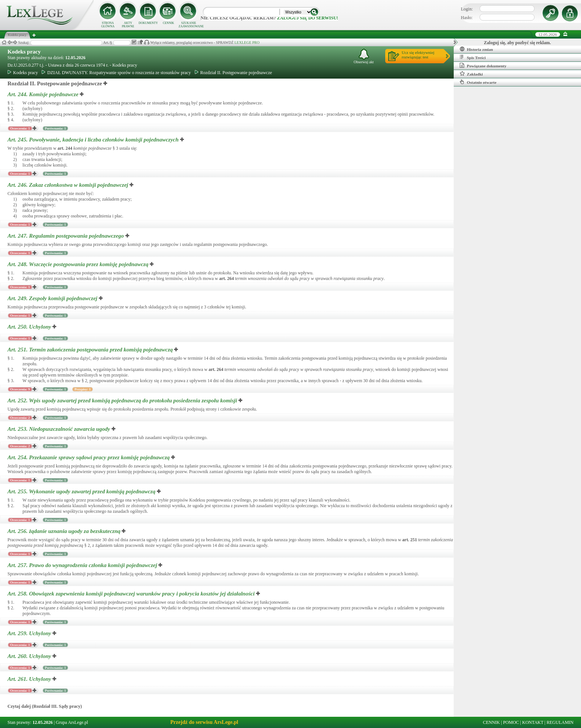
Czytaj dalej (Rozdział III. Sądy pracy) (45, 706)
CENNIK (168, 23)
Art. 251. (91, 350)
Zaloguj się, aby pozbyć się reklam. (518, 43)
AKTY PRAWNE (128, 25)
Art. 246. (69, 185)
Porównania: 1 (55, 128)
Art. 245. (94, 140)
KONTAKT (533, 722)
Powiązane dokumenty (483, 66)
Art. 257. (83, 565)
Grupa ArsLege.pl (72, 722)
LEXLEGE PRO (247, 42)
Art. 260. (30, 656)
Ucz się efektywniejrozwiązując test (418, 55)
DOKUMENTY (148, 23)
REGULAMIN (560, 722)
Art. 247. (66, 236)
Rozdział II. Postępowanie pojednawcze (233, 73)
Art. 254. (89, 457)
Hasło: (467, 18)
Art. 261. (30, 679)
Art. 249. (53, 298)
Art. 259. (30, 633)
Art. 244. (44, 94)
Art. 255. (82, 491)
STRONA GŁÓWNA (108, 25)
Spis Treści (473, 57)
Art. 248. (79, 264)
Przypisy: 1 (83, 389)
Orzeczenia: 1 (20, 128)
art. (65, 148)
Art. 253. (60, 429)
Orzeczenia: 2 (20, 418)
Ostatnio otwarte (478, 82)
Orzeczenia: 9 (20, 389)
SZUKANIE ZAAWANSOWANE (189, 25)
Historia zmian (476, 49)
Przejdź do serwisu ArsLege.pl (204, 722)
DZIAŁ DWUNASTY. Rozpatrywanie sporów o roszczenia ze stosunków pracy (116, 73)
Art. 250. (30, 327)
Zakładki (471, 74)
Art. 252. (123, 400)
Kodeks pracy (24, 52)
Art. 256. (65, 531)
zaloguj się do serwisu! (308, 18)
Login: (467, 9)
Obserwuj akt (364, 56)
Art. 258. (132, 594)
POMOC (511, 722)
